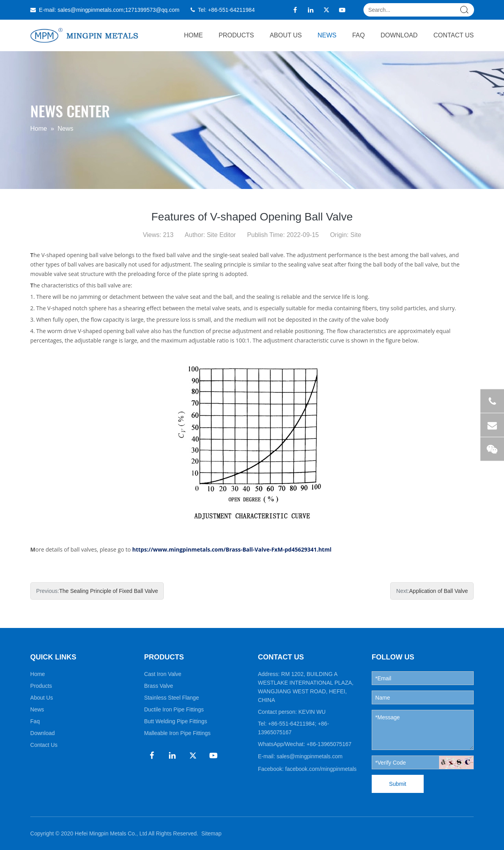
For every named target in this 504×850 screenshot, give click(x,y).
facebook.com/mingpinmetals (321, 769)
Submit (398, 784)
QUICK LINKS (53, 657)
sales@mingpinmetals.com (91, 10)
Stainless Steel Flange (171, 698)
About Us (286, 35)
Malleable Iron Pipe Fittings (177, 733)
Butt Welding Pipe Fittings (176, 721)
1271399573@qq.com (152, 10)
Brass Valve (159, 686)
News (327, 35)
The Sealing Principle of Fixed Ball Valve (108, 591)
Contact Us (454, 35)
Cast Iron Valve (163, 674)
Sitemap (211, 833)
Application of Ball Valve (438, 591)
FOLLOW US (393, 657)
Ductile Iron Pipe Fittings (174, 709)
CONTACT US (281, 657)
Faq (358, 35)
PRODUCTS (164, 657)
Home (193, 35)
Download (399, 35)
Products (236, 35)
